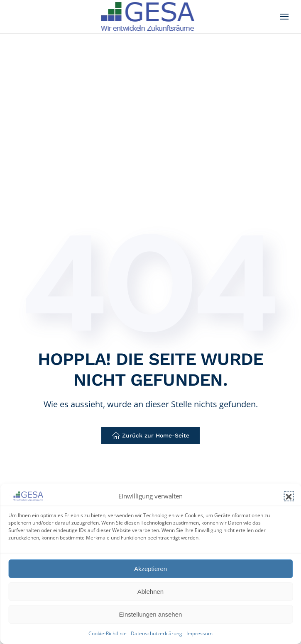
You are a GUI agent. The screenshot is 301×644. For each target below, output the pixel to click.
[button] (289, 496)
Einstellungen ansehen (151, 614)
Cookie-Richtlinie (108, 633)
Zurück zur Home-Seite (150, 435)
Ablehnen (150, 592)
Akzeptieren (150, 569)
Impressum (199, 633)
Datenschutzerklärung (157, 633)
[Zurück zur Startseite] (150, 17)
